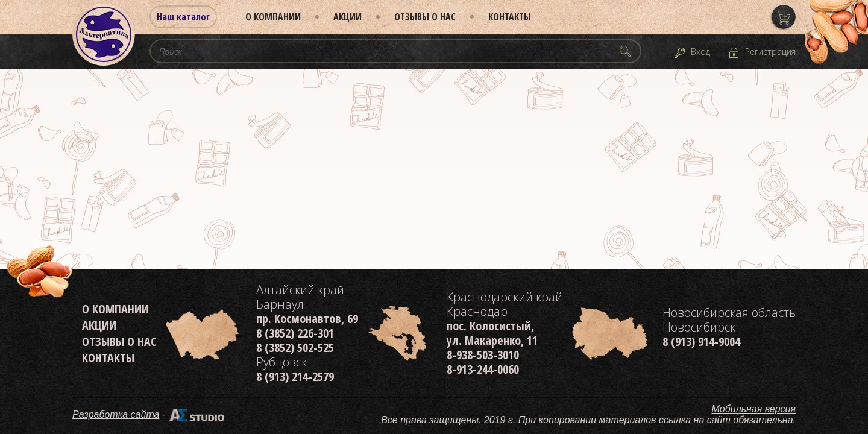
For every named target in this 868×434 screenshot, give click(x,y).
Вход (700, 52)
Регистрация (770, 52)
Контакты (510, 17)
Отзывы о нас (425, 17)
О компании (273, 17)
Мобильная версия (754, 409)
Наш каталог (183, 17)
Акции (348, 17)
